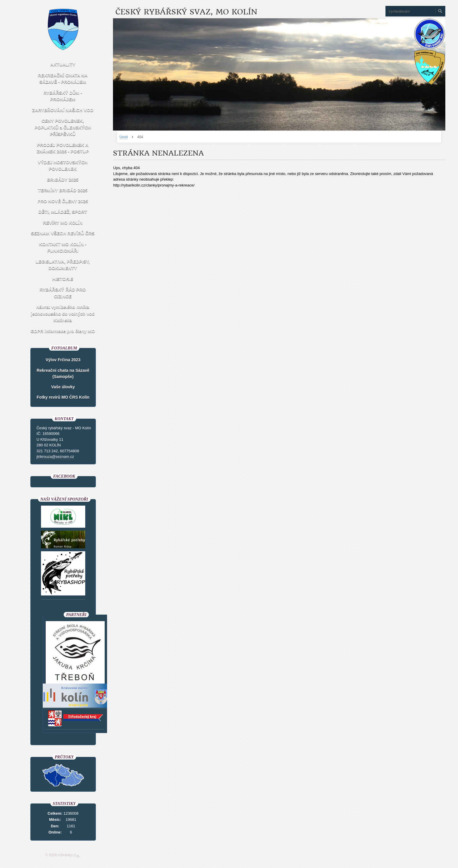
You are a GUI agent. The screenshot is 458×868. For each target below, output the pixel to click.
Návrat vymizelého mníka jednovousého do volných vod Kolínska (63, 313)
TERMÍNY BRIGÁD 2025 (63, 190)
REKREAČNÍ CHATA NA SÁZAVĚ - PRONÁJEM (63, 79)
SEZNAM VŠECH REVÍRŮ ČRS (63, 233)
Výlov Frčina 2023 (63, 360)
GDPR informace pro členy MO (63, 331)
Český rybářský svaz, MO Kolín (186, 12)
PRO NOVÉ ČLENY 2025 (63, 201)
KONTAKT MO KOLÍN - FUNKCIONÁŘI (63, 247)
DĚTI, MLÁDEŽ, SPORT (63, 212)
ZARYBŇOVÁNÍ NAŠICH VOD (63, 110)
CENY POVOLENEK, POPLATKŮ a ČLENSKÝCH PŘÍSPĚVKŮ (63, 127)
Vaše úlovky (63, 387)
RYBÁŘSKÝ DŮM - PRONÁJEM (63, 96)
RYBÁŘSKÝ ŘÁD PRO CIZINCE (63, 293)
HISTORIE (63, 279)
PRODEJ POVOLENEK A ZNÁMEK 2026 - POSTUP (63, 148)
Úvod (124, 137)
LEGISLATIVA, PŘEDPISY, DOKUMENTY (63, 265)
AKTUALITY (63, 64)
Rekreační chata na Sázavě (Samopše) (63, 373)
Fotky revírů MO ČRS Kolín (63, 397)
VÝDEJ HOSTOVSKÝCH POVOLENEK (63, 166)
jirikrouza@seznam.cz (55, 457)
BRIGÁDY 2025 (63, 180)
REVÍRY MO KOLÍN (63, 223)
